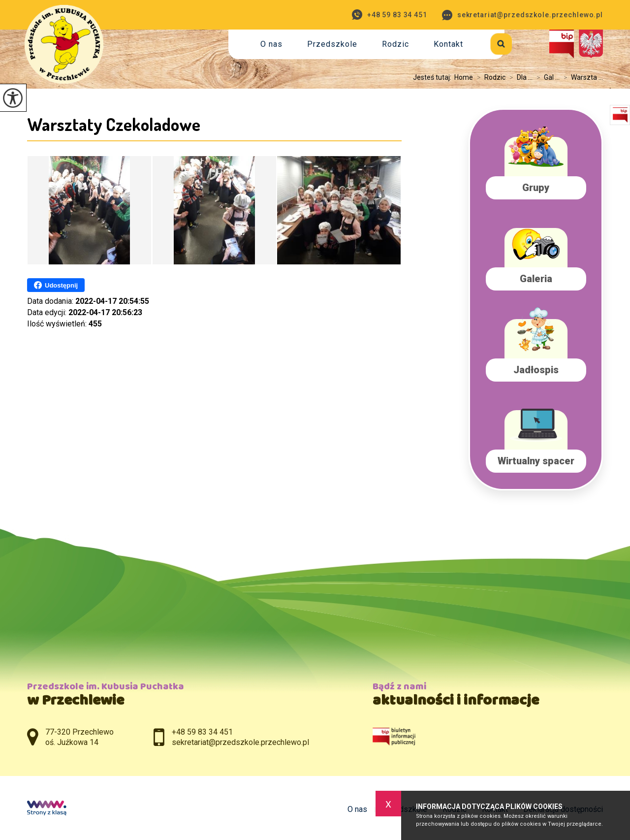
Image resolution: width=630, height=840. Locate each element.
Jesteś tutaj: (434, 77)
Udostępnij (56, 285)
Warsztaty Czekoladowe (114, 124)
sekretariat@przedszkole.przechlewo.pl (522, 15)
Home (464, 77)
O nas (271, 44)
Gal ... (546, 77)
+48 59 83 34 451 (390, 15)
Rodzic (395, 44)
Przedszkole (332, 44)
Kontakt (448, 44)
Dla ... (519, 77)
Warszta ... (581, 77)
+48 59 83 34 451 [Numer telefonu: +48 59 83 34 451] (202, 732)
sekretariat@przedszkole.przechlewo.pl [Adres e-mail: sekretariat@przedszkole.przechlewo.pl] (240, 742)
